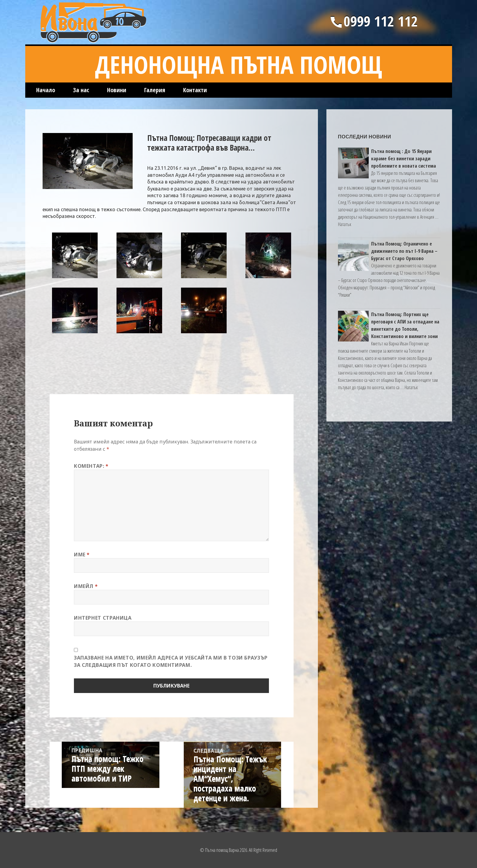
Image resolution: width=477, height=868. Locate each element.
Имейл (86, 586)
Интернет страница (103, 618)
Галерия (155, 90)
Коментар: (91, 466)
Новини (117, 90)
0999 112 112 (373, 21)
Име (82, 555)
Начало (46, 90)
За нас (81, 90)
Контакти (195, 90)
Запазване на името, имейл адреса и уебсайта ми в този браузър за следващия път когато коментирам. (171, 661)
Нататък (345, 224)
